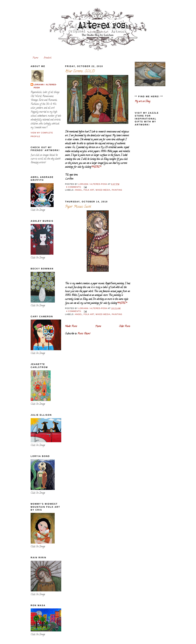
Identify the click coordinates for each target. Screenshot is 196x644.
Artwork (47, 58)
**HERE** (96, 167)
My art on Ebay (142, 102)
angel (78, 190)
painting (117, 190)
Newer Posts (71, 326)
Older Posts (125, 326)
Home (35, 58)
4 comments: (74, 311)
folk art (89, 190)
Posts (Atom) (84, 334)
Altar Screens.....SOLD (80, 71)
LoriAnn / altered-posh (45, 86)
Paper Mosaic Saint (78, 207)
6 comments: (74, 187)
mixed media (103, 190)
